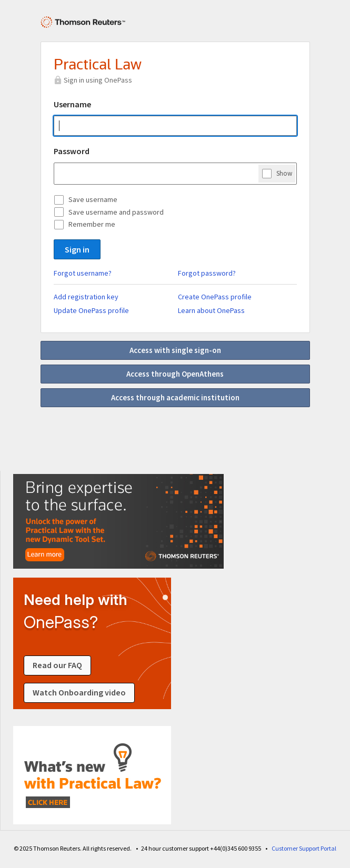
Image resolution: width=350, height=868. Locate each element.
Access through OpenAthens (175, 374)
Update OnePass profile (91, 310)
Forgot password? (207, 273)
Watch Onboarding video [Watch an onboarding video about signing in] (79, 693)
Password (72, 151)
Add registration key (86, 297)
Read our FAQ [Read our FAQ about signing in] (57, 665)
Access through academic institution (175, 397)
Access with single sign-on (175, 350)
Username (72, 104)
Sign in (77, 249)
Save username (93, 199)
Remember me (92, 224)
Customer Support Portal (304, 848)
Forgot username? (83, 273)
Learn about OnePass (211, 310)
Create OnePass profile (215, 297)
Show (284, 173)
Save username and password (116, 212)
